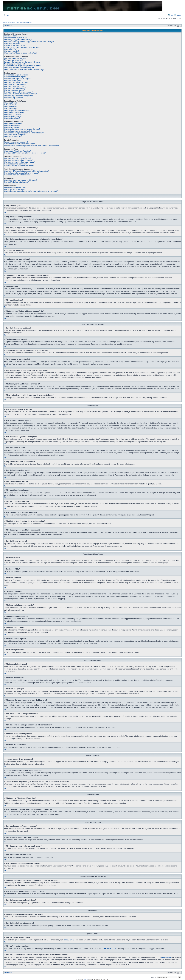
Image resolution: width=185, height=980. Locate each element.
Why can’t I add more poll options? (17, 83)
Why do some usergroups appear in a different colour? (24, 133)
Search (178, 15)
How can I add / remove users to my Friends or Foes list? (25, 153)
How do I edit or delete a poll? (15, 84)
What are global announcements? (16, 111)
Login (7, 15)
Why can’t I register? (12, 51)
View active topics (26, 23)
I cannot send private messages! (16, 142)
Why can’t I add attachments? (15, 88)
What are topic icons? (12, 118)
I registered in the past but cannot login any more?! (23, 47)
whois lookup (166, 957)
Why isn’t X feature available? (15, 189)
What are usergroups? (12, 127)
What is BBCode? (11, 103)
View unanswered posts (11, 23)
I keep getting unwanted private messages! (20, 144)
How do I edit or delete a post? (15, 77)
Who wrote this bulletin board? (15, 187)
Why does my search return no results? (18, 160)
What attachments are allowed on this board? (21, 180)
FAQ (170, 15)
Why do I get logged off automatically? (18, 40)
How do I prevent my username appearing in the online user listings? (29, 42)
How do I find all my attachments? (16, 182)
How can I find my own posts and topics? (19, 166)
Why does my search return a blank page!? (20, 162)
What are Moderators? (12, 125)
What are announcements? (14, 112)
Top (5, 213)
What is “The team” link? (13, 137)
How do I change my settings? (15, 58)
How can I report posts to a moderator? (18, 92)
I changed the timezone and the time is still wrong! (22, 62)
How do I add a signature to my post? (18, 79)
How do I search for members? (15, 164)
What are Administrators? (13, 123)
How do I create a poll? (13, 81)
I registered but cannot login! (14, 45)
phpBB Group (69, 940)
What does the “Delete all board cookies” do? (21, 53)
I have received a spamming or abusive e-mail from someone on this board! (31, 146)
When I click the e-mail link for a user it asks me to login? (25, 70)
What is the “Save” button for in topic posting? (21, 94)
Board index (8, 26)
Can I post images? (11, 109)
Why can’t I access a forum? (14, 86)
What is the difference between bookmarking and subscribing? (27, 171)
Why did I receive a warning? (15, 90)
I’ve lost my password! (12, 43)
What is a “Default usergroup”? (15, 135)
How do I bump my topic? (13, 98)
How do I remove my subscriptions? (17, 175)
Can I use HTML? (11, 105)
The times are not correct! (14, 60)
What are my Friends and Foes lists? (17, 151)
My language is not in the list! (15, 64)
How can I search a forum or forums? (18, 158)
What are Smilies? (11, 107)
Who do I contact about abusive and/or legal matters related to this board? (31, 191)
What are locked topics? (13, 116)
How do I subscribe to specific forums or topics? (21, 173)
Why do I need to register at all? (16, 38)
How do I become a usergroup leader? (18, 131)
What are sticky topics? (13, 114)
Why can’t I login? (11, 36)
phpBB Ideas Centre (109, 948)
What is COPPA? (10, 49)
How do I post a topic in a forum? (16, 75)
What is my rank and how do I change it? (19, 68)
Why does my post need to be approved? (19, 96)
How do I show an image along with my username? (23, 66)
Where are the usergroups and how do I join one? (22, 129)
